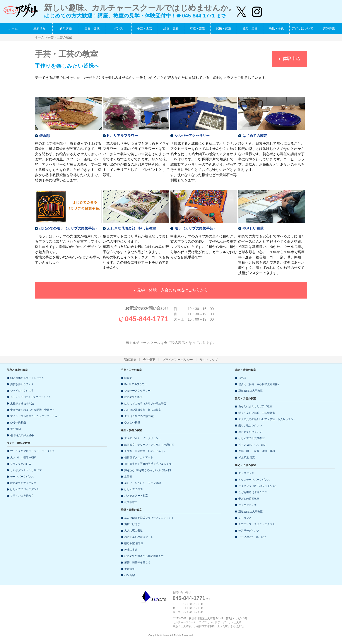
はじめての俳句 (133, 489)
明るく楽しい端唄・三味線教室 (257, 413)
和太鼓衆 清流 (247, 457)
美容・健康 (92, 28)
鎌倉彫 (44, 134)
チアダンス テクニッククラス (257, 524)
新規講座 (66, 28)
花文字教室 (131, 502)
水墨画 (128, 477)
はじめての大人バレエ (23, 483)
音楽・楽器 (250, 28)
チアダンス (245, 518)
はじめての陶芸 (255, 134)
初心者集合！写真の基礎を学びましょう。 (149, 464)
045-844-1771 (146, 317)
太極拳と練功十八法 (22, 404)
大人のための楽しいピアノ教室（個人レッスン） (267, 419)
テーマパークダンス (22, 477)
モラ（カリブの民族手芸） (196, 227)
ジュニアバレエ (248, 505)
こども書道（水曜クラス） (254, 492)
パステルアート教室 (136, 496)
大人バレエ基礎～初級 (23, 457)
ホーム (13, 28)
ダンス (118, 28)
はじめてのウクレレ (250, 432)
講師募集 (329, 28)
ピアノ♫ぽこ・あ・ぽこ (252, 445)
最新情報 (39, 28)
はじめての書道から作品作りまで (144, 556)
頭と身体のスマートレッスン (27, 378)
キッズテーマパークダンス (254, 480)
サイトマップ (209, 360)
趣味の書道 (131, 550)
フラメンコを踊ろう (22, 496)
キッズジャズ (246, 473)
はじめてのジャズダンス (25, 489)
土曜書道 (130, 569)
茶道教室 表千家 (134, 543)
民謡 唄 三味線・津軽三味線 (257, 451)
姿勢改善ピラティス (22, 384)
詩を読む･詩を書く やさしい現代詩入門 (148, 470)
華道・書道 (197, 28)
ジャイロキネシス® (22, 391)
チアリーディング (249, 531)
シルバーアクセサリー (192, 134)
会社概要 (149, 360)
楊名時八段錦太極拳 (22, 435)
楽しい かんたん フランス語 (143, 483)
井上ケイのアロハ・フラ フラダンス (32, 451)
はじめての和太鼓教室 (251, 438)
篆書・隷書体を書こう (137, 562)
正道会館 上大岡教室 (251, 391)
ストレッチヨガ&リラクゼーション (31, 397)
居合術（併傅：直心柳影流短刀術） (259, 384)
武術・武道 (224, 28)
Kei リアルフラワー (122, 134)
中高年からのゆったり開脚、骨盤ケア (32, 410)
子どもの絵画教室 (249, 499)
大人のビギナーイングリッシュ (143, 438)
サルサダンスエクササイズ (26, 470)
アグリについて (303, 28)
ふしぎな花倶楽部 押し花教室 (132, 227)
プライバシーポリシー (178, 360)
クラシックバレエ (21, 464)
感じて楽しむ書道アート (139, 537)
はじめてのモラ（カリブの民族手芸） (69, 227)
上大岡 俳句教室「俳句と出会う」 (145, 451)
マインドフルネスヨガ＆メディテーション (35, 416)
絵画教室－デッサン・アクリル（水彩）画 (149, 445)
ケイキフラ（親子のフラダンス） (258, 486)
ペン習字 (130, 575)
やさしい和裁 (253, 227)
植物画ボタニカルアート (139, 457)
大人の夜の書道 (133, 531)
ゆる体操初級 (18, 422)
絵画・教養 (171, 28)
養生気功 (15, 429)
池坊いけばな (132, 524)
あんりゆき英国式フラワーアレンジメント (149, 518)
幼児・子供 (276, 28)
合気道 (242, 378)
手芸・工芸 (145, 28)
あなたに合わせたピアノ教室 (255, 406)
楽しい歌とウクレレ (250, 426)
